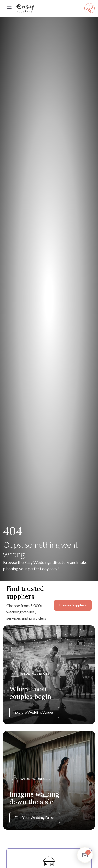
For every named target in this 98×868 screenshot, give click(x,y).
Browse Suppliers (73, 605)
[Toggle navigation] (9, 8)
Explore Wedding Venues (34, 712)
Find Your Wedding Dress (35, 818)
